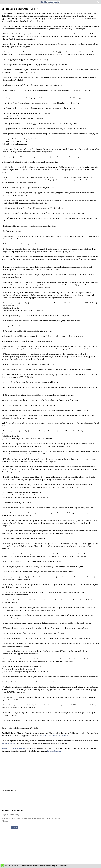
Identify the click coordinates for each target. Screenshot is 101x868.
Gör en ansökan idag (54, 751)
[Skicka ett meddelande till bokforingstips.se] (15, 827)
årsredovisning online (9, 743)
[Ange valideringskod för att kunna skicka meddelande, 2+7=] (8, 827)
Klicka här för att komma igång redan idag (54, 736)
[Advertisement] (50, 772)
